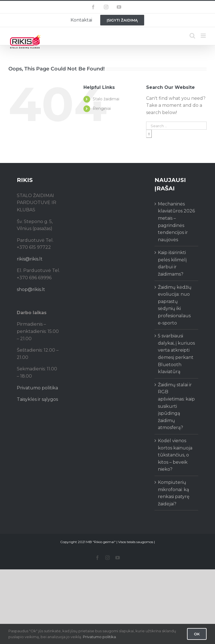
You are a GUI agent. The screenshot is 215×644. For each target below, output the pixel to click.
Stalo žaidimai (106, 99)
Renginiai (102, 108)
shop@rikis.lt (31, 289)
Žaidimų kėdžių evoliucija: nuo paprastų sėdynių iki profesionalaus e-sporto (175, 305)
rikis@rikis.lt (30, 259)
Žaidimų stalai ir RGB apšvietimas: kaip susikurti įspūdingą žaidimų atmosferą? (176, 406)
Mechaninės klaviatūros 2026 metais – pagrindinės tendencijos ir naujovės (176, 222)
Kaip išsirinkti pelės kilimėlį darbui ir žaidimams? (172, 263)
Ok (197, 634)
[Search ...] (176, 126)
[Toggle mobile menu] (204, 36)
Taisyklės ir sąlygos (37, 399)
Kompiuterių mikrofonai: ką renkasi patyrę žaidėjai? (174, 493)
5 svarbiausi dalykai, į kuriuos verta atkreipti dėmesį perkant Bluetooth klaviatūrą (176, 354)
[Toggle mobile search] (192, 36)
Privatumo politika (37, 388)
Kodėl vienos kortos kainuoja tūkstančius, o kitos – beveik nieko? (175, 455)
